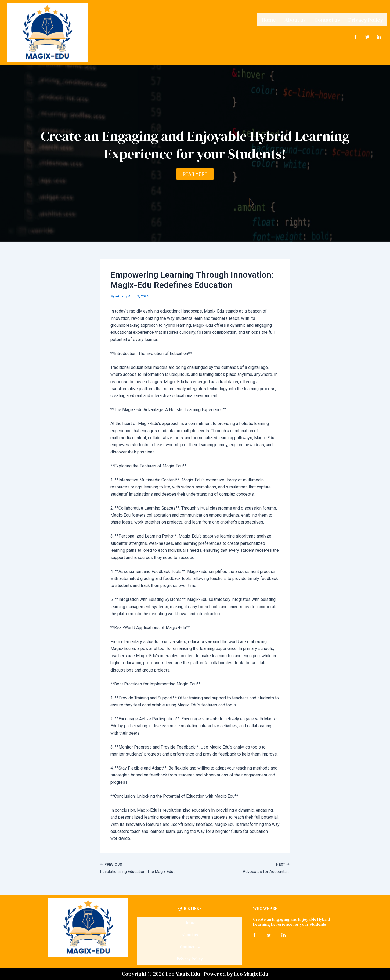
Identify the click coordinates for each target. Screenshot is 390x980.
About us (295, 19)
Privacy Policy (366, 19)
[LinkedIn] (379, 36)
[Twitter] (367, 36)
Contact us (327, 19)
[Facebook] (356, 36)
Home (269, 19)
